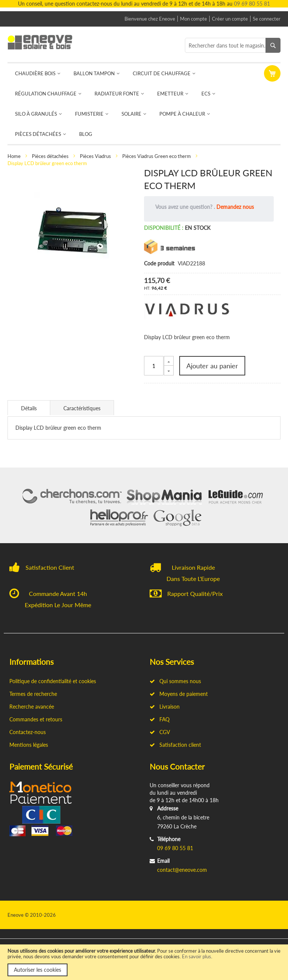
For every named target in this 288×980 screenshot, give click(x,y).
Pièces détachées (50, 156)
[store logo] (44, 42)
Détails (29, 408)
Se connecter (267, 19)
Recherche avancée (32, 707)
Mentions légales (29, 745)
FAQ (160, 719)
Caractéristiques (82, 408)
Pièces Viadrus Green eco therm (157, 156)
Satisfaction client (175, 745)
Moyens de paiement (179, 694)
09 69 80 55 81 (252, 4)
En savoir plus (196, 956)
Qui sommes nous (175, 681)
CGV (160, 732)
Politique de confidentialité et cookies (53, 681)
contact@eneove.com (182, 870)
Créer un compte (230, 19)
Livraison (165, 707)
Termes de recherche (33, 694)
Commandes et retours (36, 719)
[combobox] (233, 45)
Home (14, 156)
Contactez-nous (28, 732)
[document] (144, 962)
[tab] (29, 408)
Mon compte (193, 19)
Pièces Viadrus (95, 156)
